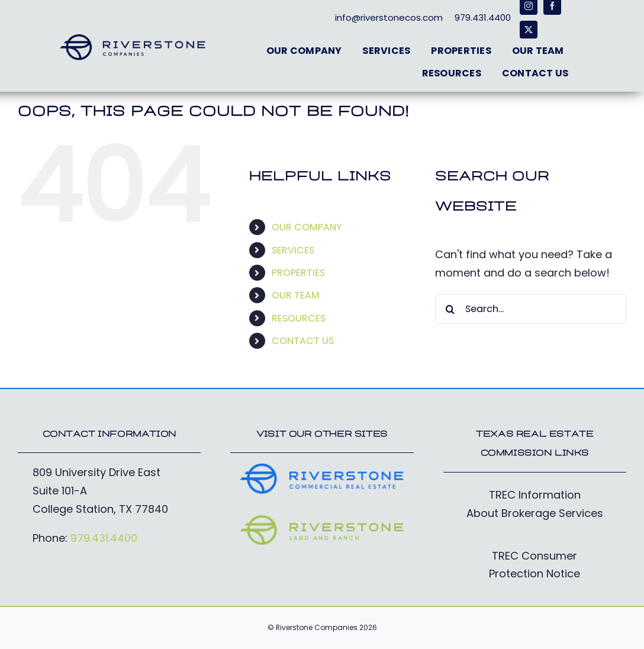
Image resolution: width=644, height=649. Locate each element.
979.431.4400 (104, 538)
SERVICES (293, 250)
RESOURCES (299, 318)
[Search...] (531, 309)
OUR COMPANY (307, 227)
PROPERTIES (298, 273)
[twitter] (529, 30)
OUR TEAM (296, 295)
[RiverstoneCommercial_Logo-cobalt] (322, 467)
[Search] (450, 309)
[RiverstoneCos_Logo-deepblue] (133, 38)
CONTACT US (303, 341)
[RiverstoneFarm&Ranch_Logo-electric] (322, 518)
